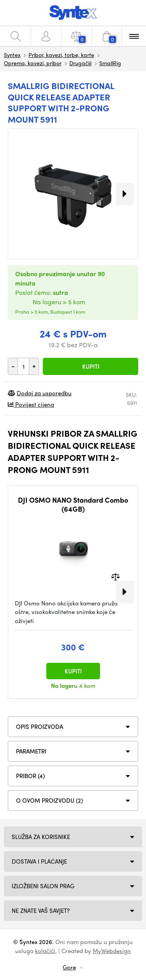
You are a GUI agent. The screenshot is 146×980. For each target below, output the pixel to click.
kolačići (45, 951)
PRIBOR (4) (30, 776)
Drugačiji (80, 63)
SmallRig (110, 63)
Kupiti (91, 366)
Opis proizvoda (40, 727)
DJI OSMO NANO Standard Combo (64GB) (73, 504)
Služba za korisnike (41, 837)
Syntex (12, 55)
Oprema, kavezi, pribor (33, 63)
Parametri (31, 751)
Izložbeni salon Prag (43, 886)
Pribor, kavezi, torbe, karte (61, 55)
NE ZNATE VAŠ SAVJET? (41, 910)
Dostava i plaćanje (39, 861)
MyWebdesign (112, 951)
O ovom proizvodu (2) (49, 800)
